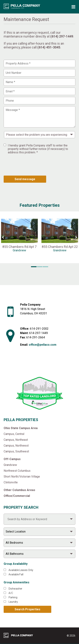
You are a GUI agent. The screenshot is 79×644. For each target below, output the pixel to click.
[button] (34, 267)
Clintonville (11, 482)
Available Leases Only (21, 570)
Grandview (10, 465)
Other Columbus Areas (19, 490)
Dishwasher (15, 589)
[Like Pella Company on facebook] (27, 365)
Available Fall (16, 574)
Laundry (13, 602)
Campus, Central (14, 434)
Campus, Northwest (16, 446)
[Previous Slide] (3, 237)
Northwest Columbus (17, 471)
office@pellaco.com (43, 345)
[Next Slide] (76, 237)
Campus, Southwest (16, 451)
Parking (13, 597)
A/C (11, 593)
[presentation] (31, 165)
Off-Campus (12, 459)
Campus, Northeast (16, 440)
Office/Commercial (17, 496)
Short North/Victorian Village (22, 477)
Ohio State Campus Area (21, 428)
